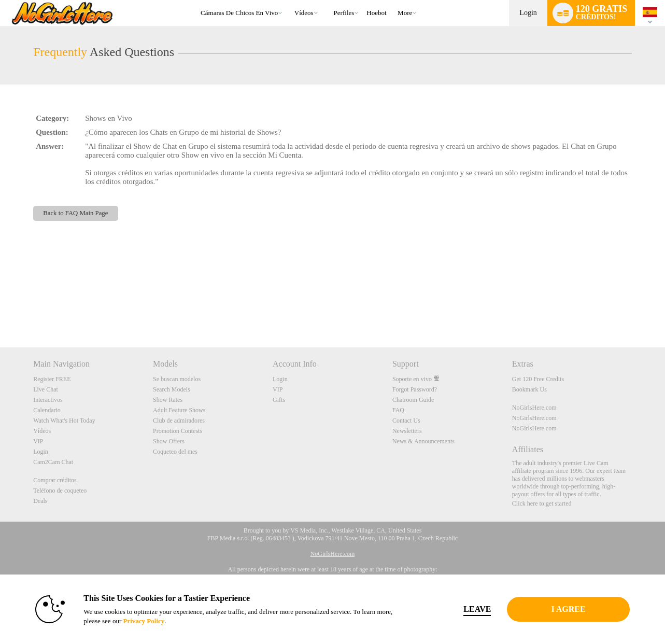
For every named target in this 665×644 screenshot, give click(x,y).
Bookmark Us (529, 389)
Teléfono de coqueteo (60, 491)
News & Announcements (423, 441)
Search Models (172, 389)
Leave (477, 609)
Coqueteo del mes (175, 452)
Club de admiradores (179, 421)
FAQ (398, 410)
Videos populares (289, 0)
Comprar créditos (55, 480)
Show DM (0, 309)
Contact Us (406, 421)
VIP (38, 441)
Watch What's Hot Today (64, 421)
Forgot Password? (415, 389)
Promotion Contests (178, 431)
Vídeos (304, 13)
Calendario (47, 410)
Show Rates (168, 400)
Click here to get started (542, 503)
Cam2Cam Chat (53, 462)
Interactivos (48, 400)
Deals (40, 501)
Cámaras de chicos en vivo (239, 13)
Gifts (279, 400)
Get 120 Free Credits (538, 379)
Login (528, 13)
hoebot (376, 13)
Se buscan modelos (177, 379)
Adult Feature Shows (179, 410)
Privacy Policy (144, 621)
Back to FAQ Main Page (75, 213)
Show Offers (169, 441)
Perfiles (344, 13)
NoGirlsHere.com (534, 408)
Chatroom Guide (413, 400)
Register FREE (52, 379)
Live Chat (46, 389)
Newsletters (407, 431)
